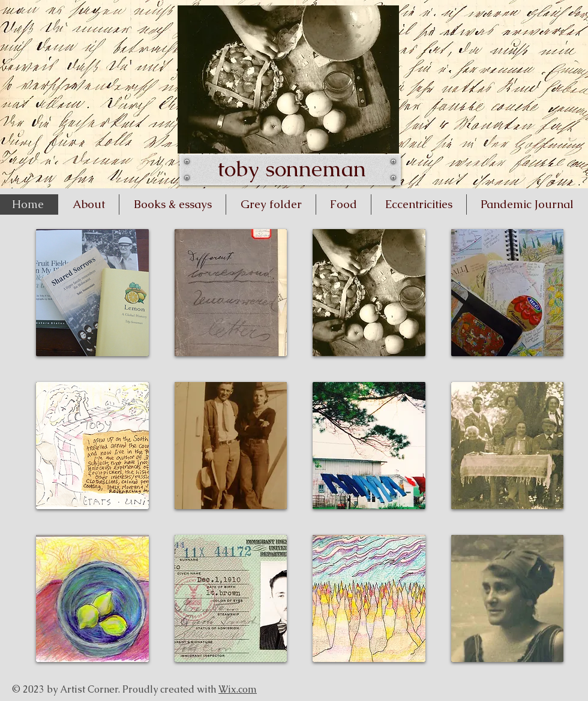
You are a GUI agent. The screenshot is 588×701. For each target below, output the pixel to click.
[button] (92, 293)
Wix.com (238, 689)
